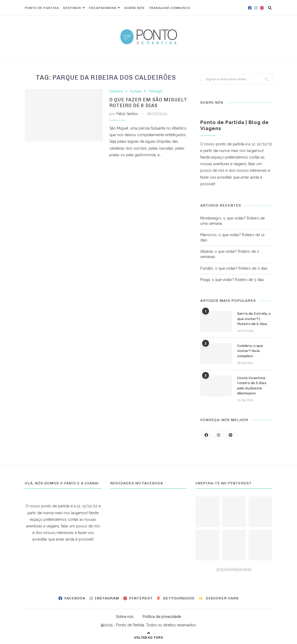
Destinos (72, 8)
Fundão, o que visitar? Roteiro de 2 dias (234, 268)
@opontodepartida (234, 569)
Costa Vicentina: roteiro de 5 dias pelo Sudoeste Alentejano (252, 386)
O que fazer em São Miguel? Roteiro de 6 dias (148, 103)
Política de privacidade (162, 617)
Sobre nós (135, 8)
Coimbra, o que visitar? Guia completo (250, 351)
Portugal (156, 91)
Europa (136, 91)
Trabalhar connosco (170, 8)
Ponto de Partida (42, 8)
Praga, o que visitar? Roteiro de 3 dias (232, 280)
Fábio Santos (127, 114)
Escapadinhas (103, 8)
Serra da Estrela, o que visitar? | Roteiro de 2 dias (254, 319)
